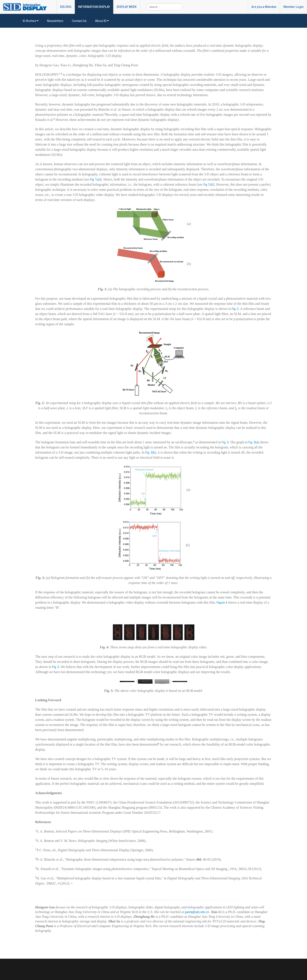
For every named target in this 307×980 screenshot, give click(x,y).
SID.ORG (66, 7)
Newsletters (55, 21)
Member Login (293, 7)
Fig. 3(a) (254, 442)
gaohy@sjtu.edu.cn (197, 912)
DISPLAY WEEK (127, 7)
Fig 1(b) (208, 185)
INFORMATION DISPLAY (94, 7)
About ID (102, 21)
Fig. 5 (56, 667)
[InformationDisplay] (27, 7)
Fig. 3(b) (151, 452)
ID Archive (31, 21)
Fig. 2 (235, 309)
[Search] (165, 7)
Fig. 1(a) (95, 179)
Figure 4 (222, 603)
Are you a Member (264, 7)
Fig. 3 (225, 442)
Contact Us (79, 21)
